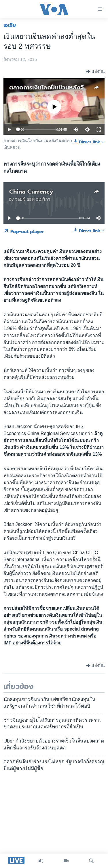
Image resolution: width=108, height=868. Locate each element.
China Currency (31, 192)
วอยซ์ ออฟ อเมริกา (33, 199)
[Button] (95, 72)
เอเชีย (10, 25)
